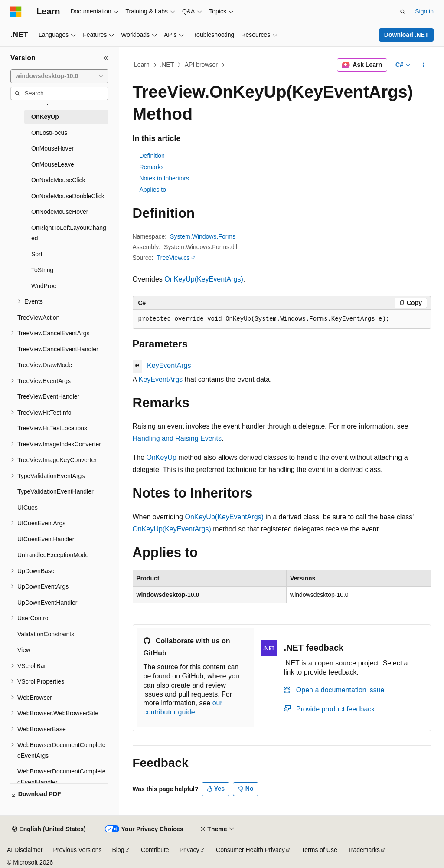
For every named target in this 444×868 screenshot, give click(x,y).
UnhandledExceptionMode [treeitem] (53, 555)
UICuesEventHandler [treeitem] (46, 539)
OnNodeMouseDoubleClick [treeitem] (68, 196)
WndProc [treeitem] (44, 286)
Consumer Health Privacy (250, 850)
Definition (152, 156)
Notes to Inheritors (164, 178)
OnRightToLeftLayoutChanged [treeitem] (69, 233)
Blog (118, 850)
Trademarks (364, 850)
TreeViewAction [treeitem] (38, 318)
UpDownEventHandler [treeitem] (47, 603)
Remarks (152, 167)
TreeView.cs (173, 258)
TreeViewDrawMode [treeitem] (45, 365)
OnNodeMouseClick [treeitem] (58, 180)
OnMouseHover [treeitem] (52, 148)
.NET (167, 65)
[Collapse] (106, 58)
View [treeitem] (24, 650)
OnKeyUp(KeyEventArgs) (204, 279)
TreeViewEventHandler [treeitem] (48, 396)
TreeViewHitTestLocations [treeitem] (52, 428)
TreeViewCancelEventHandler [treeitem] (58, 349)
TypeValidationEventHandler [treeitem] (55, 491)
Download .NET (406, 35)
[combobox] (59, 76)
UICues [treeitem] (28, 508)
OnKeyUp (162, 457)
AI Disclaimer (25, 850)
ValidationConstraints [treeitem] (46, 634)
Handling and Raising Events (177, 438)
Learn (142, 65)
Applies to (153, 190)
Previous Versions (77, 850)
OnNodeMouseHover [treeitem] (60, 212)
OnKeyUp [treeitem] (45, 117)
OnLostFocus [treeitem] (49, 133)
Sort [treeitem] (37, 254)
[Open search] (403, 12)
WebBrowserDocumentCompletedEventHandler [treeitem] (62, 777)
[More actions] (423, 65)
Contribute (155, 850)
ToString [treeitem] (42, 270)
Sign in (424, 11)
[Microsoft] (16, 12)
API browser (201, 65)
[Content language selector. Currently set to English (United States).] (49, 829)
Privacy (189, 850)
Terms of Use (319, 850)
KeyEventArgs (169, 365)
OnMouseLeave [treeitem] (53, 164)
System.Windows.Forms (203, 236)
